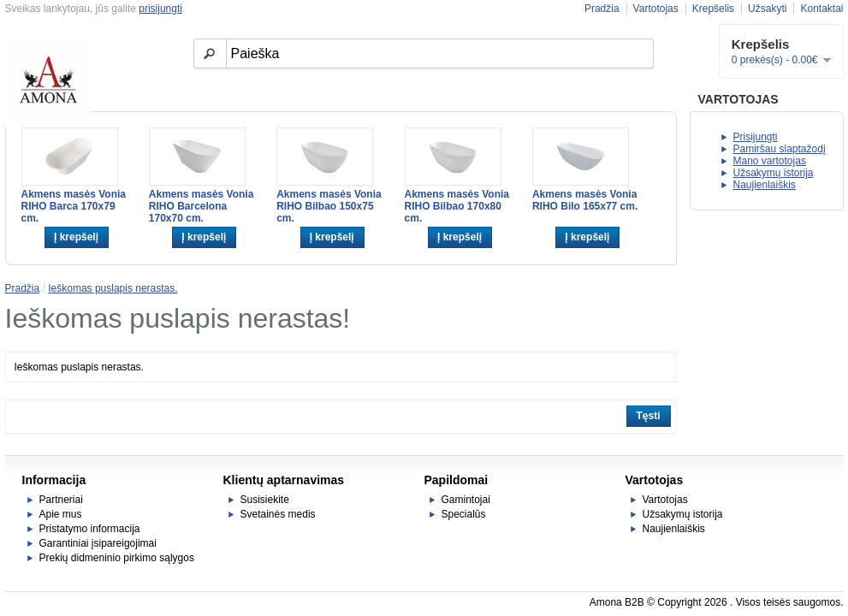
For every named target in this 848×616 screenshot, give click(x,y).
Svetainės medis (278, 514)
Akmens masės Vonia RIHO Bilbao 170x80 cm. (457, 206)
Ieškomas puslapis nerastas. (113, 288)
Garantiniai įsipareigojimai (98, 543)
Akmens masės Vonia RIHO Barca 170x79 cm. (74, 206)
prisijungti (160, 9)
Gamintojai (466, 500)
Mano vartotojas (770, 161)
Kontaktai (821, 9)
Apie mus (61, 514)
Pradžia (602, 9)
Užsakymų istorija (774, 173)
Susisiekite (265, 500)
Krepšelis (713, 9)
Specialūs (464, 514)
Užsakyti (767, 9)
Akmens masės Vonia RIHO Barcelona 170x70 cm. (202, 206)
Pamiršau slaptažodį (780, 149)
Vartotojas (656, 9)
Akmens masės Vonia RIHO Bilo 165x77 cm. (585, 200)
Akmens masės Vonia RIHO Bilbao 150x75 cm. (329, 206)
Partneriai (61, 500)
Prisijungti (756, 137)
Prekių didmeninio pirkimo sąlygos (117, 558)
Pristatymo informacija (90, 529)
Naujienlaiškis (765, 185)
